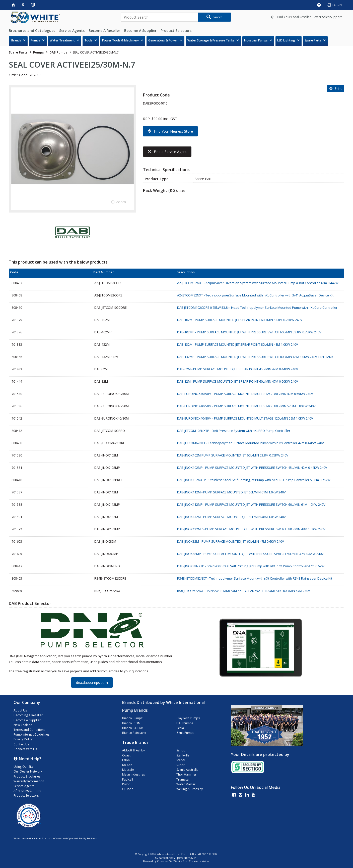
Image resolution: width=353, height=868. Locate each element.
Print (338, 89)
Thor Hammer (186, 774)
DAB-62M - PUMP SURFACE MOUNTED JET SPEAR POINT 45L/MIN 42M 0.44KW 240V (238, 369)
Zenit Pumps (185, 733)
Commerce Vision (199, 861)
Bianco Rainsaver (134, 733)
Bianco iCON (131, 723)
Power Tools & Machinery (120, 40)
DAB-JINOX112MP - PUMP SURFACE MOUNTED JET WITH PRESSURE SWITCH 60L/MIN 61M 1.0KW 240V (251, 504)
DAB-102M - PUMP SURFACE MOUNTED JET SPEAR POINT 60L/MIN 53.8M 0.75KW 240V (240, 320)
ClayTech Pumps (188, 718)
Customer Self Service (170, 861)
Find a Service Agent (170, 152)
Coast (126, 755)
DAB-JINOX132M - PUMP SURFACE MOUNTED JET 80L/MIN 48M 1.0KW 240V (231, 517)
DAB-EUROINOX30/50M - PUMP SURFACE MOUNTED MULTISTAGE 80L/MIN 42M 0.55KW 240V (245, 394)
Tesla (180, 728)
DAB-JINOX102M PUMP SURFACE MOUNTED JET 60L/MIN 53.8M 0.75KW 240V (233, 455)
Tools (88, 40)
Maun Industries (133, 774)
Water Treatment (62, 40)
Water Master (186, 784)
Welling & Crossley (190, 789)
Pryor (126, 784)
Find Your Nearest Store (173, 131)
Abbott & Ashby (133, 750)
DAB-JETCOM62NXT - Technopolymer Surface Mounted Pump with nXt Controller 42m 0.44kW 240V (251, 443)
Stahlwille (183, 755)
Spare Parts (313, 40)
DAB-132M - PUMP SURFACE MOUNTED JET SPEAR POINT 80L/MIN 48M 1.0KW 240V (238, 344)
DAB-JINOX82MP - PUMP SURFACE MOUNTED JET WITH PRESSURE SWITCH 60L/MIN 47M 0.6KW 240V (250, 554)
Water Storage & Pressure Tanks (211, 40)
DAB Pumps (185, 723)
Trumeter (183, 779)
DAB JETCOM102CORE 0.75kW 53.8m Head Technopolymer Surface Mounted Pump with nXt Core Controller (257, 308)
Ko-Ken (127, 765)
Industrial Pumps (256, 40)
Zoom (121, 202)
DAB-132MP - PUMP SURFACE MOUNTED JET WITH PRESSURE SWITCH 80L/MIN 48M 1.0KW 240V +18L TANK (255, 357)
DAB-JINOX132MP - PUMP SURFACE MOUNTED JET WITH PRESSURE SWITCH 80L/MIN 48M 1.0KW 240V (251, 529)
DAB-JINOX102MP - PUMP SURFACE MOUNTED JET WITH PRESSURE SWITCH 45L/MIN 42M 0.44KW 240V (252, 468)
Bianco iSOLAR (132, 728)
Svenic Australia (187, 770)
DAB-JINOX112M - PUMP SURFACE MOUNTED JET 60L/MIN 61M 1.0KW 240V (231, 492)
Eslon (126, 760)
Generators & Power (163, 40)
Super (181, 765)
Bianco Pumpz (132, 718)
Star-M (181, 760)
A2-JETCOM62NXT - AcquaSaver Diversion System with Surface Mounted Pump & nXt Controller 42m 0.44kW (258, 283)
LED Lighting (286, 40)
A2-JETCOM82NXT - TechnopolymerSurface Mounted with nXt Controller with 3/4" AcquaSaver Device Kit (255, 295)
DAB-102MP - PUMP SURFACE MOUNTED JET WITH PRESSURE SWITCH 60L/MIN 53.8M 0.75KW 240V (249, 332)
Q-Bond (128, 789)
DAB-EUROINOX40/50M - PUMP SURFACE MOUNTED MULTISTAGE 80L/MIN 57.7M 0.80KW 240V (246, 406)
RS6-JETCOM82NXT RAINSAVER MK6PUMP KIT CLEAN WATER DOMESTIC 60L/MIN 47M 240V (244, 591)
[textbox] (159, 17)
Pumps (35, 40)
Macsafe (128, 770)
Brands (16, 40)
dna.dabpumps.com (92, 682)
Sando (181, 750)
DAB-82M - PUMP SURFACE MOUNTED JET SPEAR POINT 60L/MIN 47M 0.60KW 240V (238, 381)
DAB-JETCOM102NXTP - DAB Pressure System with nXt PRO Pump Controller (234, 431)
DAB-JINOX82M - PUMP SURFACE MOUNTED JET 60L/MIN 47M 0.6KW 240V (231, 541)
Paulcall (128, 779)
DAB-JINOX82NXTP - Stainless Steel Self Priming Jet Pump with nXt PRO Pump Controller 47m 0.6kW (251, 566)
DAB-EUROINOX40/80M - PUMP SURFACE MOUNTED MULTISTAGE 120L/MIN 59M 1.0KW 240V (245, 418)
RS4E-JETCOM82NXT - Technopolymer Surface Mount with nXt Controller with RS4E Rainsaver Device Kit (255, 578)
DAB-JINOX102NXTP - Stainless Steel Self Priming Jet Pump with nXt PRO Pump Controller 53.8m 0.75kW (254, 480)
